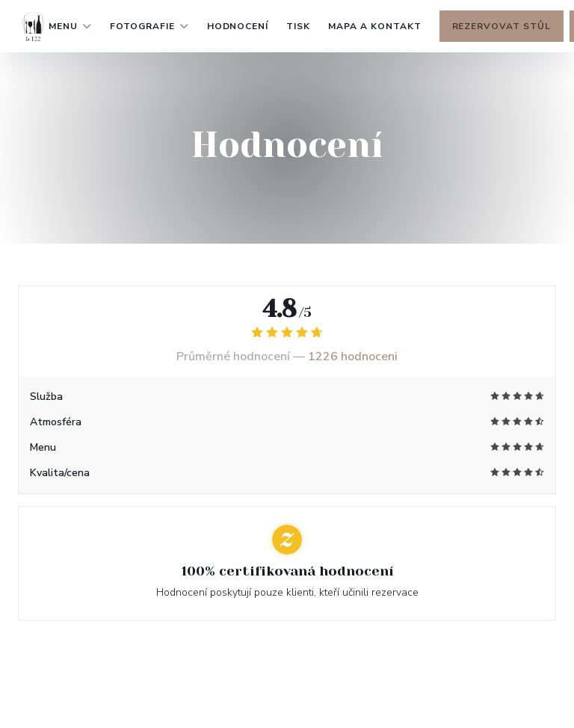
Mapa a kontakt (374, 26)
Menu (70, 26)
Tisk (298, 26)
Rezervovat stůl (502, 26)
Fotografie (149, 26)
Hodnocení (238, 26)
